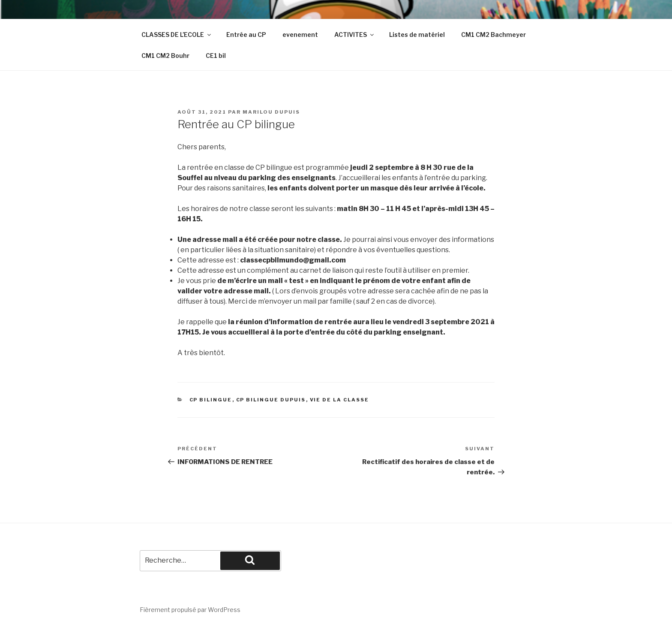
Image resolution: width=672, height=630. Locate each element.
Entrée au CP (246, 35)
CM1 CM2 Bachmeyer (493, 35)
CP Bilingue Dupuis (271, 400)
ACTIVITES (355, 35)
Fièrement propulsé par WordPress (190, 610)
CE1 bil (216, 56)
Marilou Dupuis (271, 112)
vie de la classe (340, 400)
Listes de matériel (417, 35)
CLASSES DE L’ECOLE (177, 35)
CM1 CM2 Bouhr (165, 56)
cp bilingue (211, 400)
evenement (300, 35)
